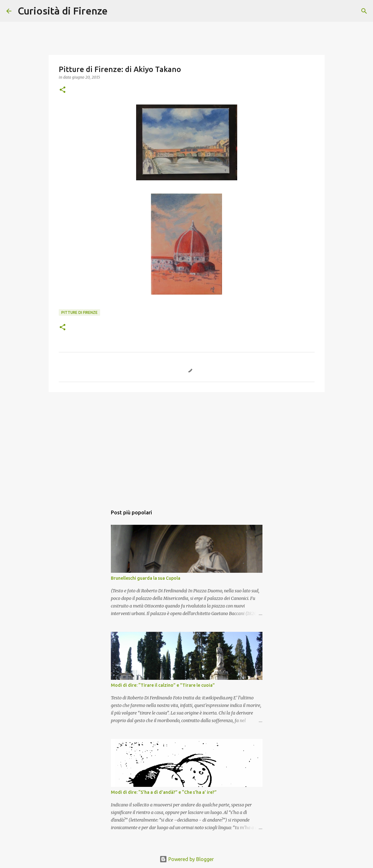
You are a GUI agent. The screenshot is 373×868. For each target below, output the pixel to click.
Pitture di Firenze (79, 312)
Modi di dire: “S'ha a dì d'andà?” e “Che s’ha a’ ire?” (164, 792)
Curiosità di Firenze (63, 11)
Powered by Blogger (187, 859)
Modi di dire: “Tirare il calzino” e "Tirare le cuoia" (163, 685)
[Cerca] (117, 11)
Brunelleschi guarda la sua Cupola (146, 578)
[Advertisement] (187, 446)
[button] (63, 90)
